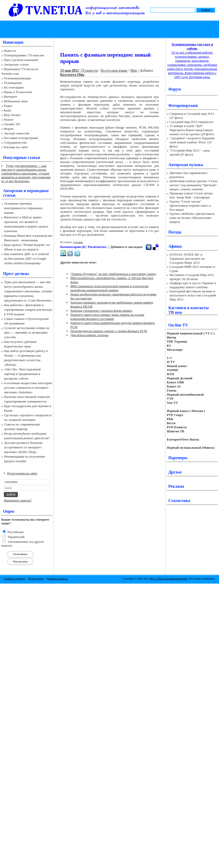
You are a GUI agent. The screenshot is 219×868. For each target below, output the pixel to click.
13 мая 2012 (69, 71)
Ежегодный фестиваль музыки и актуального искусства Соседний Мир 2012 (193, 295)
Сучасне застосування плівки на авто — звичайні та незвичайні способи (27, 332)
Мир (134, 71)
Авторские (13, 191)
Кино (8, 110)
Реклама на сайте (16, 147)
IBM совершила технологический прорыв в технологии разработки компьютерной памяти (109, 288)
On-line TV (178, 325)
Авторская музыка (186, 165)
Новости (10, 51)
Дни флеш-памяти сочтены (89, 335)
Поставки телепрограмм (21, 138)
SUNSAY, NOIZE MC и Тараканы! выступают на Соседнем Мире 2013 (187, 259)
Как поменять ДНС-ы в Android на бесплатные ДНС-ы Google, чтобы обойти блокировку (26, 259)
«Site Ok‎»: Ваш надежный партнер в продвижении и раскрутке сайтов (22, 374)
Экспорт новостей (17, 133)
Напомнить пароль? (18, 500)
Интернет (11, 97)
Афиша (175, 246)
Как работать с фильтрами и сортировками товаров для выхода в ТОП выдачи (28, 310)
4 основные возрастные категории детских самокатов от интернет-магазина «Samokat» (28, 388)
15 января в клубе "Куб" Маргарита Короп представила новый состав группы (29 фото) (192, 130)
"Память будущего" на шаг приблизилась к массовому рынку (113, 274)
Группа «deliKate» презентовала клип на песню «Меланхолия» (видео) (192, 218)
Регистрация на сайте (22, 473)
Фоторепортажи (183, 105)
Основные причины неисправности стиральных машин (23, 208)
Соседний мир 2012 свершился (191, 122)
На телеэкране (14, 87)
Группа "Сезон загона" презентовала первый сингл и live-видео (190, 205)
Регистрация (36, 578)
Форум (9, 129)
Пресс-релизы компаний (21, 60)
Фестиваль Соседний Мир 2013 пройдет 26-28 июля (192, 277)
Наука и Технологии (18, 92)
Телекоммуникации (17, 78)
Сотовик (78, 242)
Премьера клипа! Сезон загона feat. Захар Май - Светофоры (191, 195)
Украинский (16, 537)
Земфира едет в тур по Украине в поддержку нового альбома (193, 285)
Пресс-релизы (16, 274)
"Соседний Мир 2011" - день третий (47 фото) (190, 152)
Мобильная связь (16, 101)
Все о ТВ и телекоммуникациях (169, 578)
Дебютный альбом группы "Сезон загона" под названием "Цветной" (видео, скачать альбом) (194, 185)
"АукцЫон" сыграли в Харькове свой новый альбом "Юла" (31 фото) (192, 142)
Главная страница (14, 578)
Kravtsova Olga (72, 75)
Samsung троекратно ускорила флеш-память (101, 311)
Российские (15, 532)
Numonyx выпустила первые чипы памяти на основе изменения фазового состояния (107, 317)
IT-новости (90, 71)
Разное (9, 119)
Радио (8, 106)
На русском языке (114, 71)
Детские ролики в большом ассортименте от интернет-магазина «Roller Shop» (23, 447)
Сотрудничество (15, 142)
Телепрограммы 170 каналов (24, 55)
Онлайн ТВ (12, 124)
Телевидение (13, 83)
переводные (38, 191)
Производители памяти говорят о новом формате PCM (109, 331)
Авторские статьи (16, 64)
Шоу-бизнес (12, 115)
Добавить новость (57, 578)
